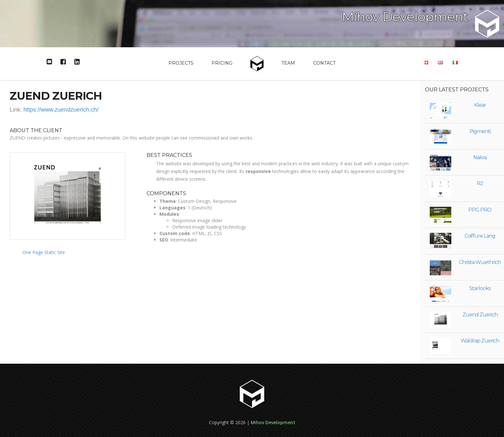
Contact (324, 63)
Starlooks (480, 288)
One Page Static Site (44, 252)
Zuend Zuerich (480, 315)
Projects (181, 63)
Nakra (480, 157)
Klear (480, 105)
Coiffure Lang (480, 236)
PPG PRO (480, 210)
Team (288, 63)
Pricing (222, 63)
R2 (480, 183)
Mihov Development (273, 422)
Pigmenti (480, 131)
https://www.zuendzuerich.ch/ (61, 110)
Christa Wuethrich (480, 262)
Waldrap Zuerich (480, 341)
